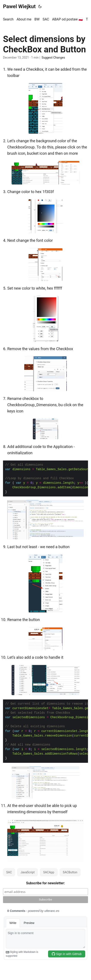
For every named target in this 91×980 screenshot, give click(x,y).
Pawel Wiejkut (19, 6)
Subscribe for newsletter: (46, 883)
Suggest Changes (53, 58)
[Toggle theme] (40, 6)
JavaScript (27, 872)
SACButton (70, 872)
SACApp (49, 872)
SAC (9, 872)
